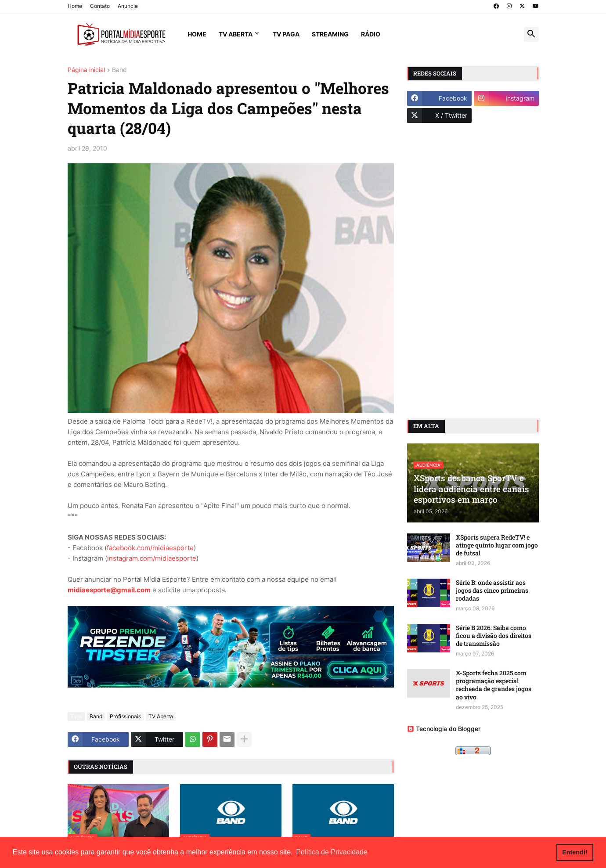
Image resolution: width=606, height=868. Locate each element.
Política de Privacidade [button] (332, 852)
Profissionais (125, 716)
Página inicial (86, 70)
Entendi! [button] (575, 852)
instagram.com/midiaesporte (152, 558)
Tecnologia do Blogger (444, 729)
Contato (100, 6)
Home (75, 6)
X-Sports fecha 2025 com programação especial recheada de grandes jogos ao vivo (494, 685)
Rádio (371, 34)
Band (119, 70)
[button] (531, 34)
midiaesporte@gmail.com (109, 590)
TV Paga (286, 34)
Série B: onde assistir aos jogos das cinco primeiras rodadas (492, 591)
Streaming (330, 34)
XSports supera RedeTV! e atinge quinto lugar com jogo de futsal (497, 545)
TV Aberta (236, 34)
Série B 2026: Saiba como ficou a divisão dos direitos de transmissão (494, 636)
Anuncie (128, 6)
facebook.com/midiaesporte (150, 548)
